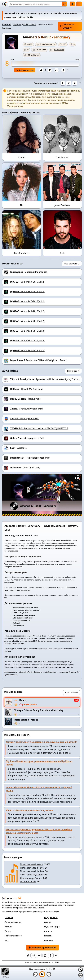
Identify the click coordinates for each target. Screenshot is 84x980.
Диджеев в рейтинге (31, 878)
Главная (7, 24)
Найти (64, 4)
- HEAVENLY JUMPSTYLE (39, 428)
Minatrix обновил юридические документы (29, 810)
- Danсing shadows (24, 419)
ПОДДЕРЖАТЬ (51, 918)
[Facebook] (50, 955)
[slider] (45, 64)
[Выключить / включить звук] (81, 970)
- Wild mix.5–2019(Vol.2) (27, 321)
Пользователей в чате (32, 868)
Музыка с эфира (52, 927)
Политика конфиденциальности (38, 962)
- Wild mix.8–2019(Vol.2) (27, 291)
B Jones (22, 157)
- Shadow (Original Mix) (26, 409)
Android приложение (42, 948)
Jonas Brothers (62, 205)
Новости (48, 936)
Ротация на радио (14, 922)
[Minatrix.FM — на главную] (4, 4)
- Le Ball (27, 438)
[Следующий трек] (49, 974)
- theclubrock (25, 399)
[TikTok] (28, 955)
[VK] (56, 955)
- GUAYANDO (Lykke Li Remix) (39, 360)
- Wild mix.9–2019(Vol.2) (27, 282)
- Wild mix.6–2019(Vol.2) (27, 311)
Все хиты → (73, 371)
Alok (62, 253)
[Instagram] (45, 955)
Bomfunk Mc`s (22, 253)
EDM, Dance (30, 24)
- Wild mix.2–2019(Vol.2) (27, 350)
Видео (8, 931)
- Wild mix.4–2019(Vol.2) (27, 331)
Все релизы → (72, 264)
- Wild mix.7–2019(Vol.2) (27, 301)
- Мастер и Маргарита (29, 272)
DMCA (57, 962)
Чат (7, 940)
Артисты (48, 931)
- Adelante (18, 448)
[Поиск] (38, 4)
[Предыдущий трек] (35, 974)
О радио (48, 922)
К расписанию (71, 692)
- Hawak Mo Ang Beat (26, 389)
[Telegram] (34, 955)
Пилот (23, 700)
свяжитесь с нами (16, 103)
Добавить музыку (67, 26)
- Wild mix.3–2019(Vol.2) (27, 341)
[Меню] (79, 4)
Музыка (17, 24)
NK (22, 205)
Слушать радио (28, 704)
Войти (72, 4)
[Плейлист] (81, 975)
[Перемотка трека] (49, 714)
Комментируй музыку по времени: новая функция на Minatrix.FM (41, 742)
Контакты (49, 940)
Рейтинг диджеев (13, 936)
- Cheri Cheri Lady (25, 468)
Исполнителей (28, 882)
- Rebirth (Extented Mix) (30, 458)
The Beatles (62, 157)
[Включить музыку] (42, 974)
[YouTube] (39, 955)
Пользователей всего (31, 864)
